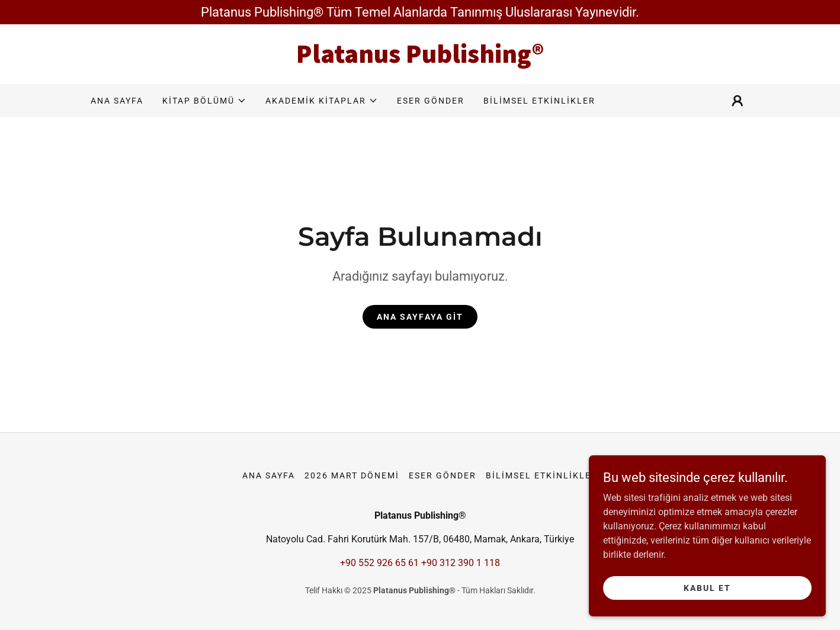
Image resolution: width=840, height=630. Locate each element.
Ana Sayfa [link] (117, 101)
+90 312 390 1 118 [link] (461, 563)
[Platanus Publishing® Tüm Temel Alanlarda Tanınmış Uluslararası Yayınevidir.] (420, 12)
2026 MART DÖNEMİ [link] (352, 475)
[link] (420, 60)
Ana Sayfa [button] (269, 475)
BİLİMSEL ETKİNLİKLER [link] (539, 101)
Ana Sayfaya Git (420, 317)
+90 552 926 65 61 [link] (379, 563)
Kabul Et (707, 587)
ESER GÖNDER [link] (431, 101)
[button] (204, 101)
